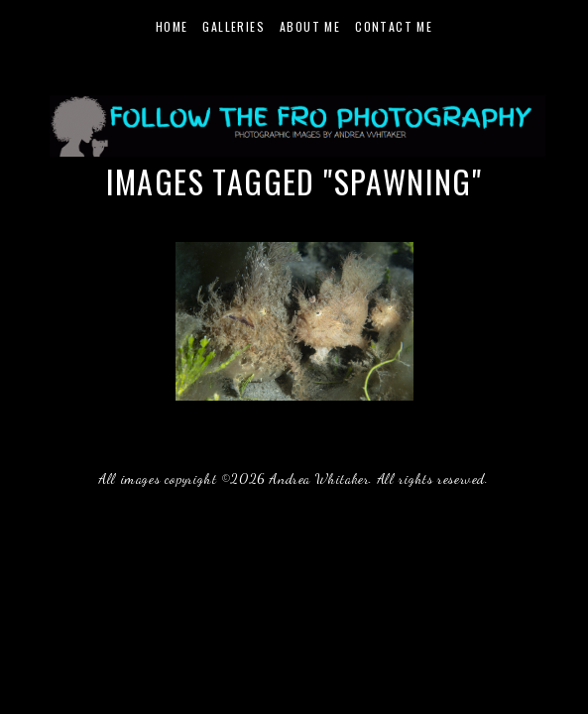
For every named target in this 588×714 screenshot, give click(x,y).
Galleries (234, 26)
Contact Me (394, 26)
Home (172, 26)
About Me (310, 26)
